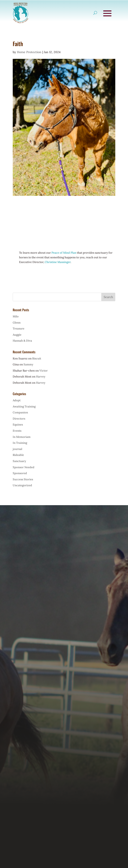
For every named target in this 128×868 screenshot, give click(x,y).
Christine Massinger (58, 262)
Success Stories (23, 479)
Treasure (19, 329)
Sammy (28, 364)
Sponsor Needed (24, 467)
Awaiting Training (24, 406)
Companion (20, 412)
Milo (16, 316)
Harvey (41, 377)
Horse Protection (29, 52)
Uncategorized (22, 485)
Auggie (17, 335)
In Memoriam (22, 437)
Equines (18, 425)
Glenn (17, 323)
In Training (20, 443)
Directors (19, 419)
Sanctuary (19, 461)
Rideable (18, 455)
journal (17, 449)
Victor (44, 371)
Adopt (17, 400)
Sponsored (20, 473)
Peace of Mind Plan (64, 253)
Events (17, 431)
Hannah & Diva (22, 341)
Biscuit (37, 358)
